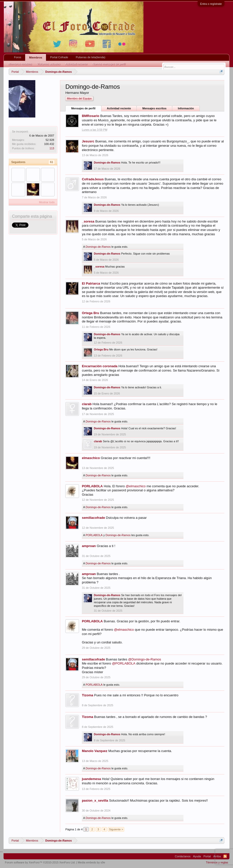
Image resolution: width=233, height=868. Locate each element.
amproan (89, 546)
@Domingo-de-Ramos (145, 659)
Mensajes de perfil (83, 108)
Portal (207, 856)
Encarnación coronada (100, 366)
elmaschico (91, 458)
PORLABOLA (92, 486)
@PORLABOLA (124, 663)
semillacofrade (93, 518)
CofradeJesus (93, 179)
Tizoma (88, 695)
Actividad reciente (119, 108)
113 (52, 148)
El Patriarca (91, 283)
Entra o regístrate (211, 4)
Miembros (36, 57)
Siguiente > (116, 829)
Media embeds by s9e (91, 862)
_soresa (88, 221)
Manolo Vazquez (95, 751)
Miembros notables (20, 64)
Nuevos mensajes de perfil (109, 64)
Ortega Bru (90, 313)
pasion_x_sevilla (95, 800)
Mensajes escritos (154, 108)
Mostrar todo (47, 202)
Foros (18, 57)
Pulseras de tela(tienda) (90, 57)
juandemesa (91, 779)
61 (52, 162)
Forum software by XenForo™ (40, 862)
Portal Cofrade (59, 57)
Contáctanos (183, 856)
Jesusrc (88, 141)
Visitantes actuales (49, 64)
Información (186, 108)
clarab (87, 404)
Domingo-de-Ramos (107, 163)
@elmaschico (136, 486)
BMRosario (91, 116)
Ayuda (197, 856)
